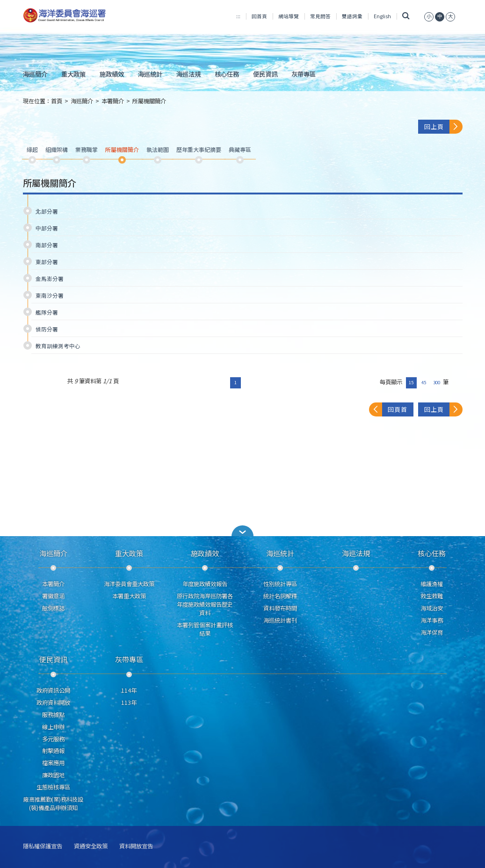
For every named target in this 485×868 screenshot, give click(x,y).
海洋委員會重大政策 (129, 584)
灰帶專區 (304, 74)
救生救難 (432, 596)
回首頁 (259, 16)
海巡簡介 (35, 74)
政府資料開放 (53, 703)
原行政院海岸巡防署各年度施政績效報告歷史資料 (205, 604)
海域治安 (432, 608)
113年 (129, 703)
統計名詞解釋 (280, 596)
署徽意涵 (53, 596)
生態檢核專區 (53, 787)
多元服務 (53, 739)
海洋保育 (432, 632)
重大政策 (73, 74)
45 (424, 382)
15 (411, 382)
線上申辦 (53, 727)
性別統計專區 (280, 584)
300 (437, 382)
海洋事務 (432, 620)
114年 (129, 690)
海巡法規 (188, 74)
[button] (243, 531)
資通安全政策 (91, 846)
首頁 (57, 101)
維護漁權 (432, 584)
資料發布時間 (280, 608)
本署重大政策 (129, 596)
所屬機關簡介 (149, 101)
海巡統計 (150, 74)
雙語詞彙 (352, 16)
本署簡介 (113, 101)
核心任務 (227, 74)
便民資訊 (265, 74)
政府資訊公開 (53, 690)
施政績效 (112, 74)
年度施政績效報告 (205, 584)
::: (238, 16)
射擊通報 (53, 751)
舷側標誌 (53, 608)
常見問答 (320, 16)
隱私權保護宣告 (43, 846)
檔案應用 (53, 763)
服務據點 (53, 715)
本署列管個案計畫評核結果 (205, 629)
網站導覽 (289, 16)
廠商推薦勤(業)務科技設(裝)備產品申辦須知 (53, 803)
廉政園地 (53, 775)
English (382, 16)
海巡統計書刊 (280, 620)
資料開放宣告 (136, 846)
